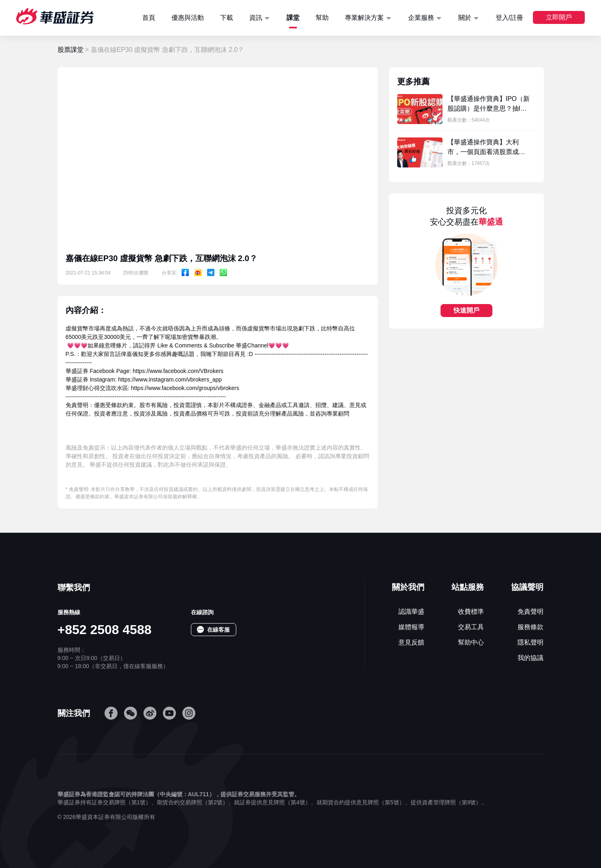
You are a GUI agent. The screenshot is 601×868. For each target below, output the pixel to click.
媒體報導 (411, 627)
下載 (227, 18)
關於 (465, 18)
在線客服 (218, 630)
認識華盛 (411, 612)
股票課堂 (71, 50)
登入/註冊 (509, 18)
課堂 (293, 18)
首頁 (149, 18)
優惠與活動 (188, 18)
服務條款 (530, 627)
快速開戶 (466, 310)
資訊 (256, 18)
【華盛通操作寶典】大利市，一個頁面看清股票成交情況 (486, 152)
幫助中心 (471, 642)
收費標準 (471, 612)
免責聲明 (530, 612)
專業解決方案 (364, 18)
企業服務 (421, 18)
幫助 (322, 18)
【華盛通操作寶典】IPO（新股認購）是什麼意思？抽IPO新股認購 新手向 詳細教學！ (489, 108)
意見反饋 (411, 642)
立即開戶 (559, 17)
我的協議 (530, 658)
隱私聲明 (530, 642)
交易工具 (471, 627)
